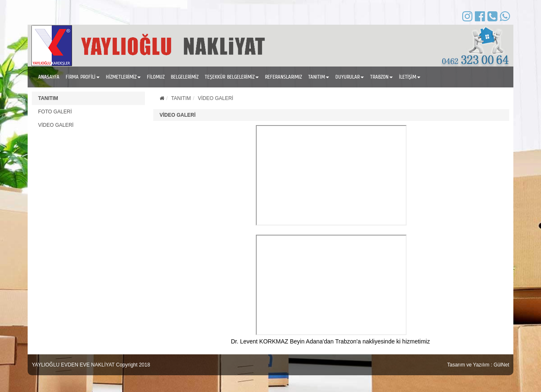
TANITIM (48, 98)
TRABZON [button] (381, 77)
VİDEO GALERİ (56, 125)
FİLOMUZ (156, 77)
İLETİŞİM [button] (410, 77)
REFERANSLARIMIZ (283, 77)
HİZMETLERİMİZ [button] (123, 77)
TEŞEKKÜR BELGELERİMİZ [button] (232, 77)
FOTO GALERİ (55, 112)
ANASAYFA (49, 77)
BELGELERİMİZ (185, 77)
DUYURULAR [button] (350, 77)
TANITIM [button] (319, 77)
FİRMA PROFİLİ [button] (83, 77)
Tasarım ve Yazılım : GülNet (478, 365)
